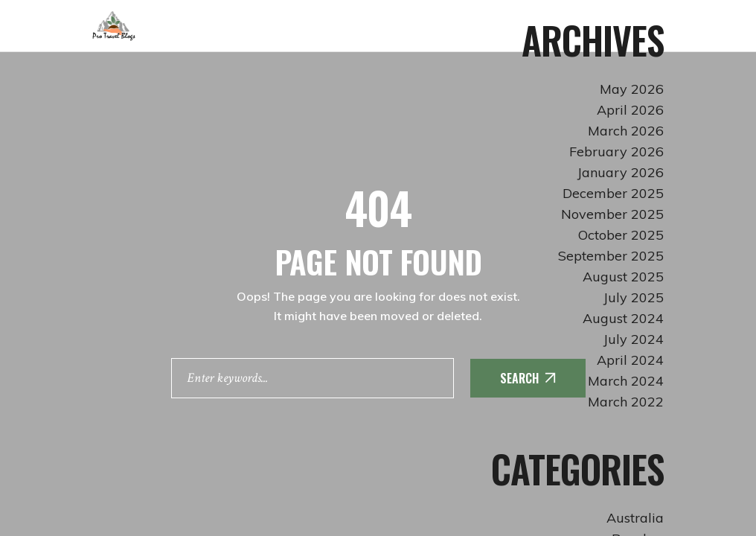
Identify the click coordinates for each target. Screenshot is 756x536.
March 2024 (626, 381)
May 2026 (632, 89)
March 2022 (626, 402)
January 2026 (621, 172)
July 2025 (634, 297)
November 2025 (612, 214)
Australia (635, 518)
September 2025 (611, 256)
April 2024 (630, 360)
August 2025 (623, 277)
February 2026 (616, 151)
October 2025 (621, 235)
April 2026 (630, 110)
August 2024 (623, 318)
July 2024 (634, 339)
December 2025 (613, 193)
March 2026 (626, 131)
